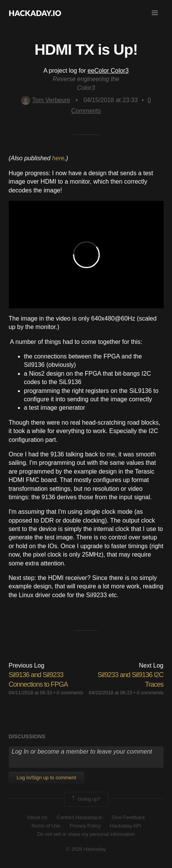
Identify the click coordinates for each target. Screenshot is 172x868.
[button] (155, 13)
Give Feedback (128, 817)
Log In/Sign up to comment (46, 778)
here (58, 158)
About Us (37, 817)
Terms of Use (46, 826)
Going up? (86, 799)
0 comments (70, 693)
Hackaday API (125, 826)
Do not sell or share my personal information (86, 834)
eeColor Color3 (108, 71)
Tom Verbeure (46, 100)
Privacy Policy (85, 826)
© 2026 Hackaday (86, 849)
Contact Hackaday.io (80, 817)
